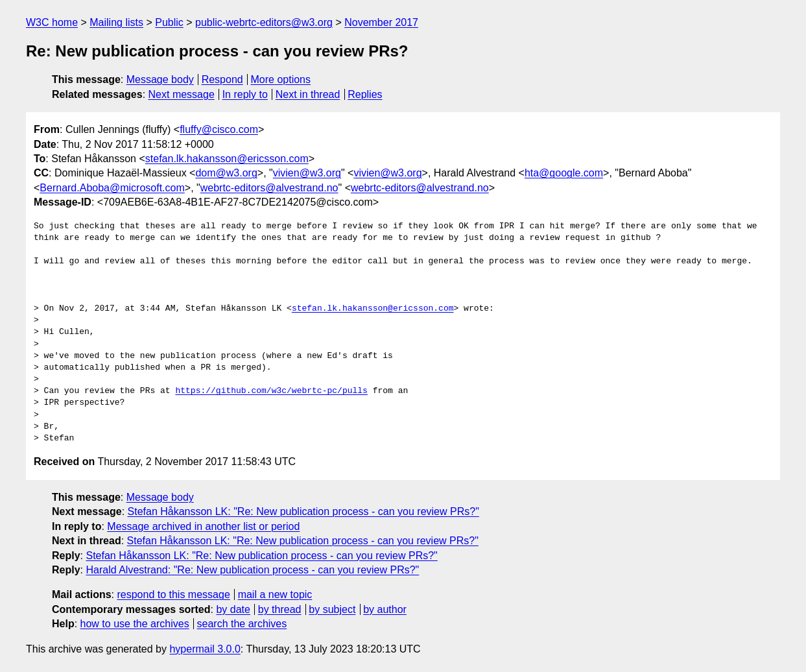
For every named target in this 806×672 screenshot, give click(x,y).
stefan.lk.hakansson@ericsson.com (227, 159)
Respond (222, 79)
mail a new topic (275, 594)
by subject (332, 609)
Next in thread (308, 94)
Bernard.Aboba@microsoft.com (112, 188)
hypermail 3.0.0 (205, 649)
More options (281, 79)
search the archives (242, 624)
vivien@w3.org (307, 173)
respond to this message (173, 594)
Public (169, 22)
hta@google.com (564, 173)
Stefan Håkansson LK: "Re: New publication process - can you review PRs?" (303, 511)
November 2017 (381, 22)
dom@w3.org (226, 173)
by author (385, 609)
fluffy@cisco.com (219, 129)
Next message (182, 94)
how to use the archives (135, 624)
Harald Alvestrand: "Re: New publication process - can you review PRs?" (252, 570)
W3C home (52, 22)
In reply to (245, 94)
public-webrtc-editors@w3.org (264, 22)
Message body (160, 79)
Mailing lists (116, 22)
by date (233, 609)
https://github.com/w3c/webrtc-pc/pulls (271, 391)
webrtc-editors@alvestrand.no (269, 188)
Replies (365, 94)
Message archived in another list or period (203, 526)
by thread (280, 609)
